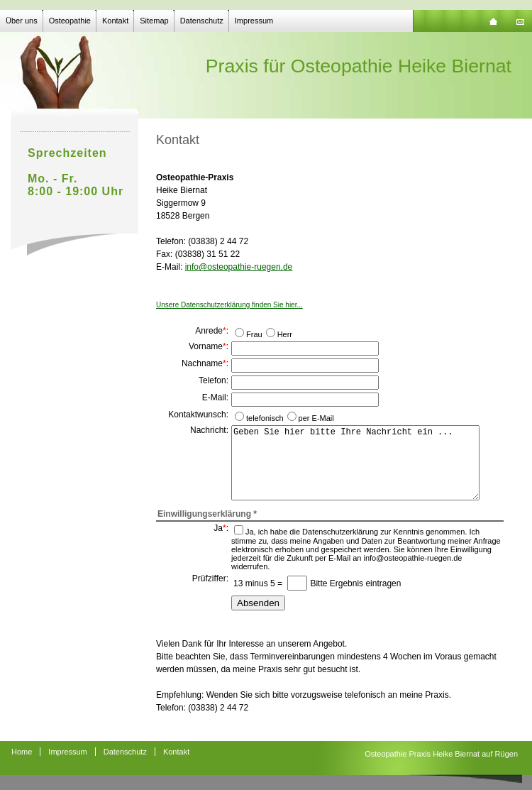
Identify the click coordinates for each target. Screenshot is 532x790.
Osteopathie (70, 21)
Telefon (212, 380)
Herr (285, 334)
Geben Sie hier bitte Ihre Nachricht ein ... (355, 463)
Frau (254, 334)
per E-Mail (316, 418)
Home (22, 752)
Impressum (254, 21)
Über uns (22, 21)
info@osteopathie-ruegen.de (239, 267)
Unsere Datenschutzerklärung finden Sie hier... (229, 305)
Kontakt (115, 21)
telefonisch (265, 418)
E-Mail (214, 397)
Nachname (202, 363)
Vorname (206, 346)
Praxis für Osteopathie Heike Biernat (359, 66)
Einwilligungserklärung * (207, 514)
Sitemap (154, 21)
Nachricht (208, 430)
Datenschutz (202, 21)
